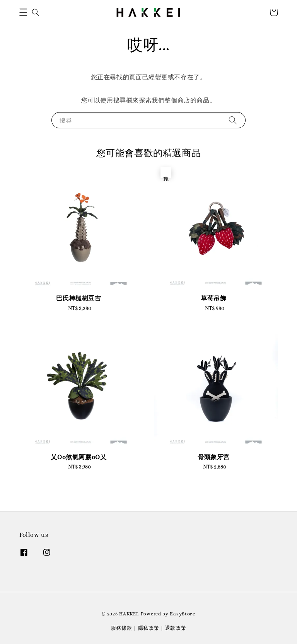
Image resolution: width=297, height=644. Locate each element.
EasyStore (183, 614)
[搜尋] (233, 120)
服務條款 (122, 628)
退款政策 (176, 628)
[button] (23, 12)
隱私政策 (149, 628)
